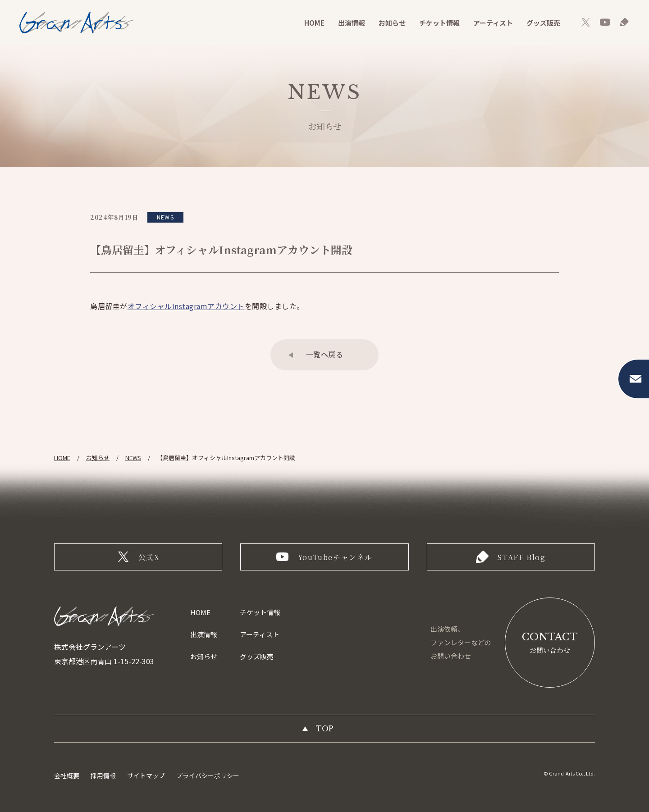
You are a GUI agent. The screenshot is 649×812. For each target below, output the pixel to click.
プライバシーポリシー (208, 776)
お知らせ (392, 23)
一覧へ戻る (325, 354)
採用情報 (103, 776)
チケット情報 (439, 23)
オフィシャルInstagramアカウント (186, 306)
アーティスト (493, 23)
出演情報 (352, 23)
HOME (314, 23)
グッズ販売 (543, 23)
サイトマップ (146, 776)
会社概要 (67, 776)
